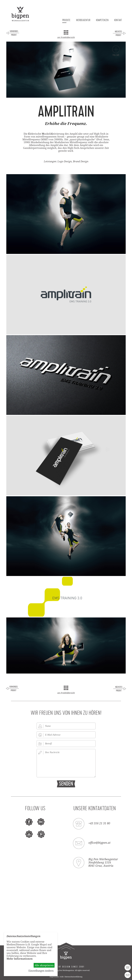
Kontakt (118, 20)
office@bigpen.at (99, 843)
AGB (62, 977)
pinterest (41, 834)
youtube (29, 834)
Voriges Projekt (13, 34)
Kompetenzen (102, 20)
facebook (29, 822)
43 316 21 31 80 (128, 967)
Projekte (66, 20)
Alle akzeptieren (44, 965)
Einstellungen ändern (41, 971)
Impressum (54, 977)
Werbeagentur (83, 20)
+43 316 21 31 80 (99, 823)
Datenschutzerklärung (74, 977)
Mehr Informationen (20, 959)
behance (41, 822)
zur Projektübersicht (66, 37)
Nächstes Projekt (119, 34)
